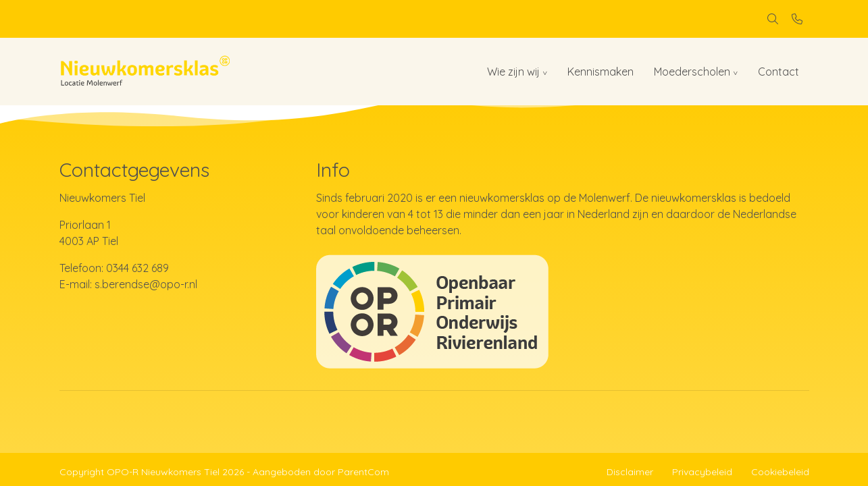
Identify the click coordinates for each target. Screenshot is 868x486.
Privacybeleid (702, 472)
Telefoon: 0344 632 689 (114, 268)
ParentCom (363, 472)
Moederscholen (692, 72)
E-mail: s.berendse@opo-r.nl (128, 284)
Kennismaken (601, 72)
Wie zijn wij (513, 72)
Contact (778, 72)
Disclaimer (630, 472)
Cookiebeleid (780, 472)
